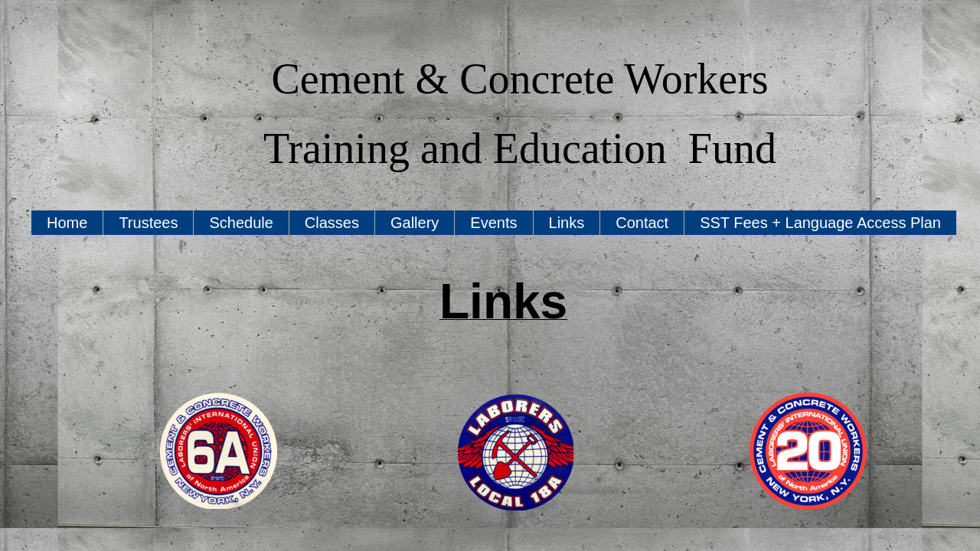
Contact (642, 223)
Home (67, 223)
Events (493, 223)
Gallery (415, 223)
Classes (332, 223)
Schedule (241, 223)
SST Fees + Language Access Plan (820, 223)
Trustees (148, 223)
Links (567, 223)
